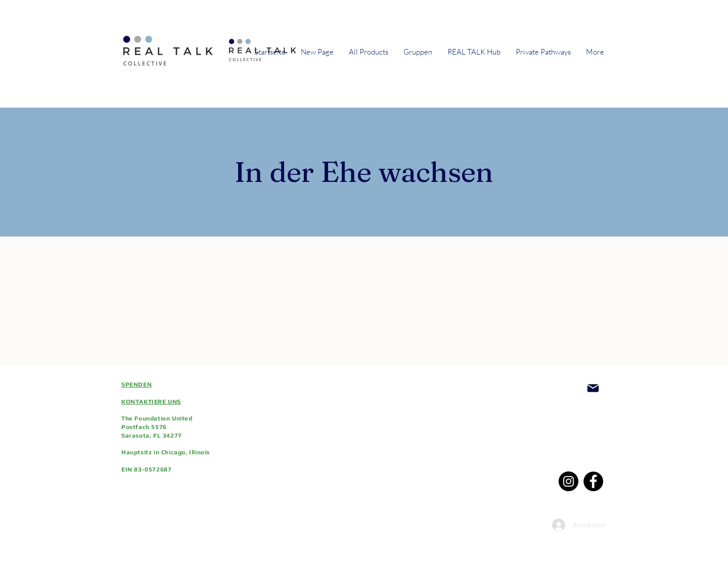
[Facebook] (593, 481)
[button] (418, 52)
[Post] (593, 388)
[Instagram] (568, 481)
